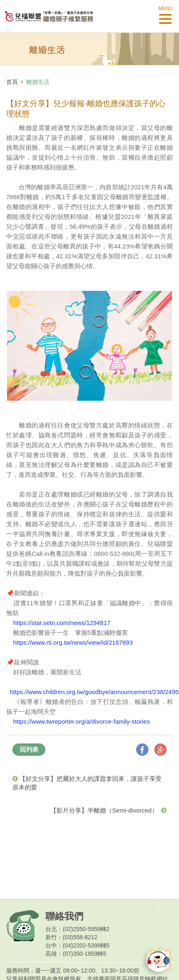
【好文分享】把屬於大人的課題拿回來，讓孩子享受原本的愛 (87, 783)
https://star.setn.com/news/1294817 (62, 623)
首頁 (12, 82)
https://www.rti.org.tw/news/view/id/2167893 (73, 642)
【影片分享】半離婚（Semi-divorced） (108, 810)
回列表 (29, 749)
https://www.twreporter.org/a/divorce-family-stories (82, 721)
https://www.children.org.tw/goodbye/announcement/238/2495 (94, 692)
